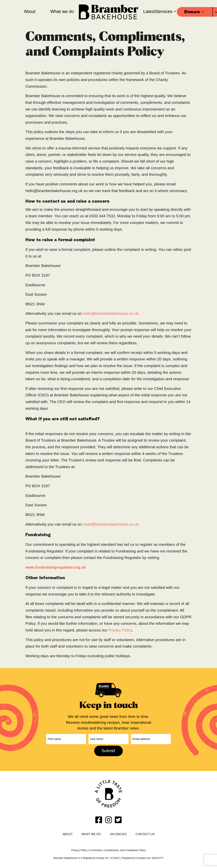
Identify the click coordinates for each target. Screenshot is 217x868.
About (67, 833)
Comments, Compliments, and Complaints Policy (118, 849)
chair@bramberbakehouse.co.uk (111, 524)
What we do (91, 833)
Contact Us (145, 833)
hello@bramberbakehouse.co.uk (111, 313)
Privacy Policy (120, 630)
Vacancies (118, 833)
